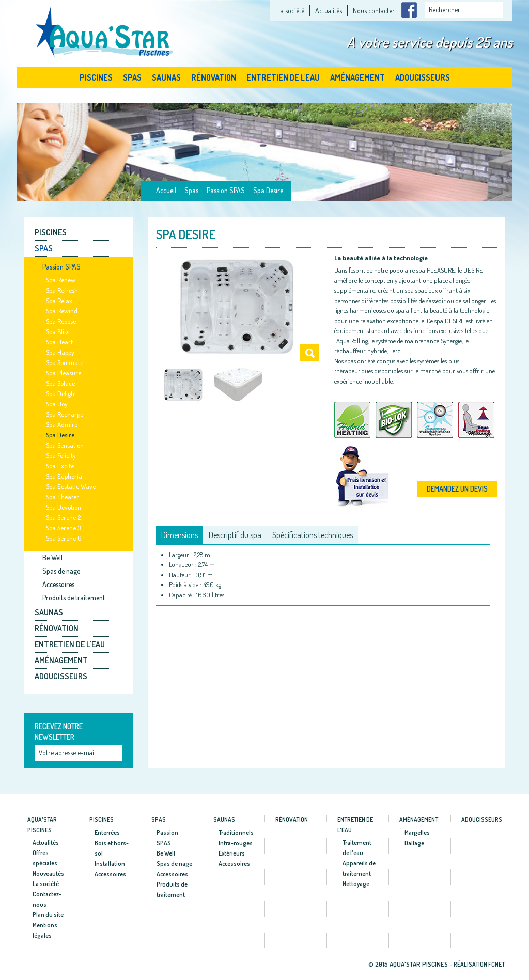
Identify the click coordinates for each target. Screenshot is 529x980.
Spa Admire (62, 424)
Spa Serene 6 (64, 538)
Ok (116, 754)
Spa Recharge (65, 414)
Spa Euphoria (64, 476)
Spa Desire (268, 190)
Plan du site (48, 915)
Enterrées (107, 833)
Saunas (166, 77)
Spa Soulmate (65, 362)
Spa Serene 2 (63, 517)
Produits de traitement (74, 598)
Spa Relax (59, 301)
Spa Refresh (62, 290)
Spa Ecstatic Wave (71, 486)
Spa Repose (61, 321)
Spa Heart (59, 342)
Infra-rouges (236, 843)
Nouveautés (48, 873)
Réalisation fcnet (479, 964)
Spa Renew (61, 280)
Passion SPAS (226, 190)
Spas (132, 77)
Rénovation (214, 77)
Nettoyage (356, 884)
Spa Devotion (64, 507)
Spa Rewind (62, 311)
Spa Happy (60, 352)
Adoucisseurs (423, 77)
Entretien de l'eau (283, 77)
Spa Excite (60, 466)
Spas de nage (61, 571)
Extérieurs (232, 853)
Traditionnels (236, 833)
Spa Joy (57, 404)
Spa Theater (63, 497)
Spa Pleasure (64, 373)
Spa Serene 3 (63, 528)
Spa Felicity (61, 455)
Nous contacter (374, 11)
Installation (110, 864)
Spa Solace (60, 383)
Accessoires (58, 584)
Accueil (166, 190)
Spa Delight (61, 393)
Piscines (96, 77)
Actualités (329, 11)
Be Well (52, 557)
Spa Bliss (58, 331)
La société (291, 11)
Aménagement (357, 77)
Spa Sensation (65, 445)
